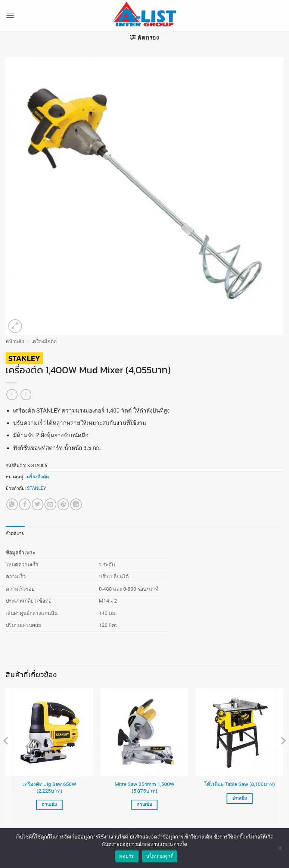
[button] (10, 16)
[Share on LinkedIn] (76, 504)
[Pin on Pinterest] (63, 504)
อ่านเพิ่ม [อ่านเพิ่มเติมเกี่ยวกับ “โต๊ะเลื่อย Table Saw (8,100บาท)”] (240, 798)
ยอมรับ (127, 856)
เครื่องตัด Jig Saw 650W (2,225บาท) (49, 787)
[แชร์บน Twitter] (38, 504)
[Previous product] (26, 395)
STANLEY (36, 488)
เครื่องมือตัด (44, 341)
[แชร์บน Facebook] (25, 504)
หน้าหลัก (15, 341)
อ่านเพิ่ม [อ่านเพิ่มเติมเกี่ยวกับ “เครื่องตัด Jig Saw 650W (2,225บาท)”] (49, 804)
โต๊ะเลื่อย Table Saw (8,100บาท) (240, 784)
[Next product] (12, 395)
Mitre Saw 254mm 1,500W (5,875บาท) (144, 787)
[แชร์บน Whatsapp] (12, 504)
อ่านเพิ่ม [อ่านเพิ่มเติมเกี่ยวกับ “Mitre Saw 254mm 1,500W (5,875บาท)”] (144, 804)
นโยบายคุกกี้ (160, 856)
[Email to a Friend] (50, 504)
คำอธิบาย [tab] (14, 533)
